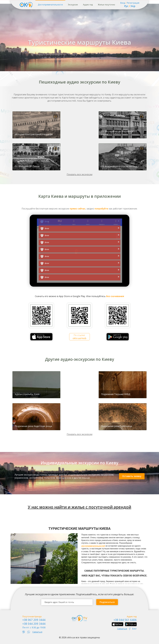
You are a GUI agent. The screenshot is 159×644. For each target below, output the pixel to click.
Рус (126, 6)
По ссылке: (79, 337)
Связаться (37, 632)
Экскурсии (73, 5)
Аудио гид (88, 5)
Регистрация (133, 3)
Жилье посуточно (106, 5)
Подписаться (107, 602)
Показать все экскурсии (80, 174)
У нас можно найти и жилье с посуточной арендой (79, 507)
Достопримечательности (50, 5)
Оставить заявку (132, 476)
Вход (123, 3)
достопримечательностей (93, 546)
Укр (133, 6)
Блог (134, 629)
